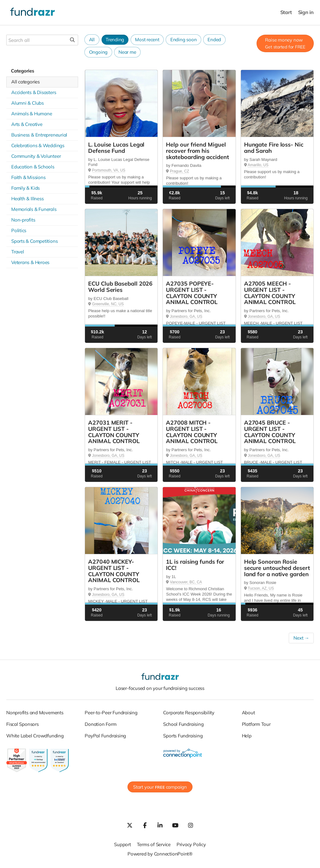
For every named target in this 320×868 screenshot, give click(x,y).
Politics (19, 230)
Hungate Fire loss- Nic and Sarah (274, 148)
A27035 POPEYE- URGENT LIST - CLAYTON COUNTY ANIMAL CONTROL (192, 293)
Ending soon (184, 40)
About (248, 713)
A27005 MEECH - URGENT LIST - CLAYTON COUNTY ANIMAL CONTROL (270, 293)
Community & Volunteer (36, 156)
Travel (18, 252)
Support (122, 844)
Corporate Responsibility (189, 713)
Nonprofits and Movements (35, 713)
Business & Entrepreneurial (39, 135)
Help (247, 736)
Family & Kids (25, 188)
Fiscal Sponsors (22, 724)
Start (286, 12)
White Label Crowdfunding (35, 736)
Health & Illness (27, 199)
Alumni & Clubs (27, 103)
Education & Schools (33, 167)
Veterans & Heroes (30, 262)
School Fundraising (183, 724)
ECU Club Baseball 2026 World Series (120, 287)
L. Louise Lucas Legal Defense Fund (116, 148)
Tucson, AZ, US (261, 588)
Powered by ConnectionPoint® (160, 854)
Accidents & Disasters (34, 92)
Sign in (306, 12)
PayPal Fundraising (105, 736)
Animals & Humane (32, 114)
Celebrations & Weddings (38, 145)
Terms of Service (154, 844)
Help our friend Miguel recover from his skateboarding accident (197, 151)
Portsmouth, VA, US (109, 170)
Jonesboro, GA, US (186, 317)
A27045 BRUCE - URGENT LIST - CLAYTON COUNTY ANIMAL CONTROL (270, 432)
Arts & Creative (27, 124)
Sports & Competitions (34, 241)
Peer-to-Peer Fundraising (111, 713)
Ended (214, 40)
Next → (301, 638)
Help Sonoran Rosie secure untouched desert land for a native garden (277, 568)
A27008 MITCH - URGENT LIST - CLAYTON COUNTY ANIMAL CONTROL (192, 432)
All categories (25, 82)
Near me (127, 52)
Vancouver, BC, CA (186, 582)
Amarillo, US (258, 165)
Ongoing (98, 52)
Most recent (147, 40)
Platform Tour (256, 724)
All (92, 40)
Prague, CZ (180, 171)
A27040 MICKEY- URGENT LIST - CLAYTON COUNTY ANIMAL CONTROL (114, 571)
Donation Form (100, 724)
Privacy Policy (191, 844)
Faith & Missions (28, 177)
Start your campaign (160, 787)
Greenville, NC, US (108, 304)
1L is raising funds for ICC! (195, 565)
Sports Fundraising (183, 736)
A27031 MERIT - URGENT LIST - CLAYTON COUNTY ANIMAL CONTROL (114, 432)
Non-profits (23, 220)
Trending (115, 40)
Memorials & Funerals (34, 209)
